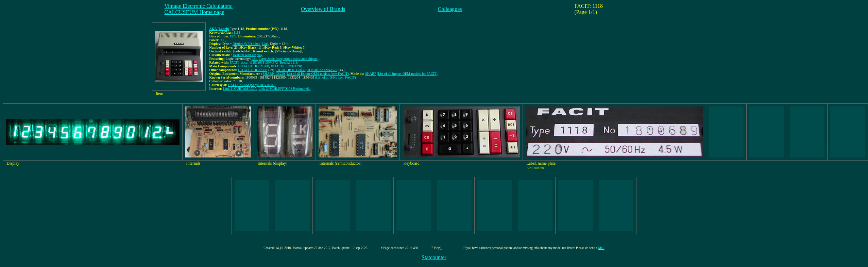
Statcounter (434, 257)
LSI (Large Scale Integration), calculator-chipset (285, 59)
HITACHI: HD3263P (291, 70)
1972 (233, 36)
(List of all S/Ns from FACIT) (336, 77)
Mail (601, 248)
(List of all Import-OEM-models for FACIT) (407, 74)
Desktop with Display (247, 55)
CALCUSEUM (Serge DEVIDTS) (252, 85)
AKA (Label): (219, 29)
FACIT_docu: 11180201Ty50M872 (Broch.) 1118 (264, 62)
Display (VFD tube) (246, 44)
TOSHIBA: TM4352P (322, 70)
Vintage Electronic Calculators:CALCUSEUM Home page (199, 9)
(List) (264, 44)
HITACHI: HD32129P (286, 66)
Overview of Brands (323, 9)
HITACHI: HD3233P (252, 70)
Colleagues (450, 9)
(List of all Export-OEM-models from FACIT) (317, 74)
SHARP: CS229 (274, 74)
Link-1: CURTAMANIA (240, 89)
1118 (237, 32)
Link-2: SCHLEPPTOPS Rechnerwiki (284, 89)
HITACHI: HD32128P (254, 66)
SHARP (371, 74)
